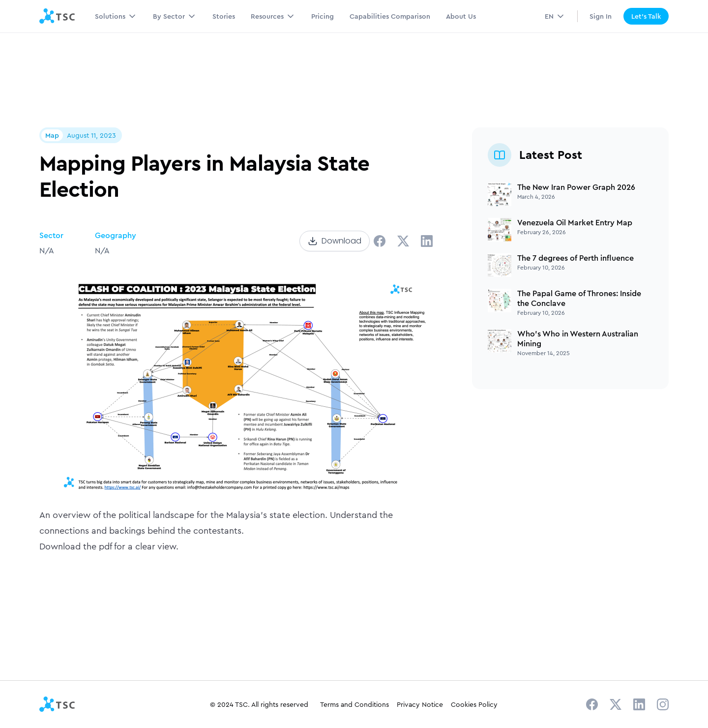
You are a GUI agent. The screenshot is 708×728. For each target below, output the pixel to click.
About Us (461, 16)
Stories (224, 16)
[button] (116, 16)
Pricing (323, 16)
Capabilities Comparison (390, 16)
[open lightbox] (236, 382)
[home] (57, 16)
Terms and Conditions (354, 704)
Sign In (601, 16)
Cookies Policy (474, 704)
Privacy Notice (420, 704)
